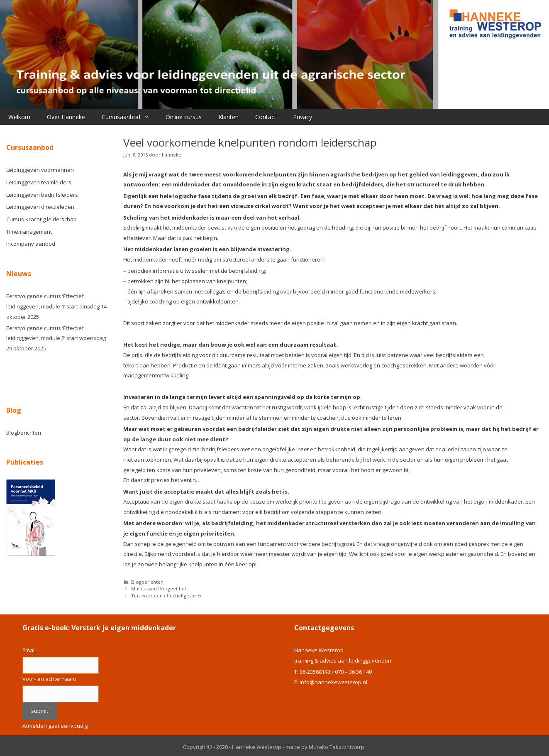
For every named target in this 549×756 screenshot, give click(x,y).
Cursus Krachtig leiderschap (41, 219)
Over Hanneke (66, 117)
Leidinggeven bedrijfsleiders (42, 195)
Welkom (19, 117)
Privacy (303, 117)
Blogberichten (147, 582)
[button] (149, 117)
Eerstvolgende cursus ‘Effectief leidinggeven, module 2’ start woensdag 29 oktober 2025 (56, 338)
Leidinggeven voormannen (40, 170)
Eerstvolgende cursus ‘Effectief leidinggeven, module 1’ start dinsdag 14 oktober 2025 (56, 306)
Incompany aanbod (31, 244)
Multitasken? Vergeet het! (159, 588)
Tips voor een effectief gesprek (166, 596)
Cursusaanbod (129, 117)
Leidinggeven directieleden (40, 207)
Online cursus (184, 117)
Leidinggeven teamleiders (39, 182)
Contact (266, 117)
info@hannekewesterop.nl (333, 682)
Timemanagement (29, 232)
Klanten (228, 117)
